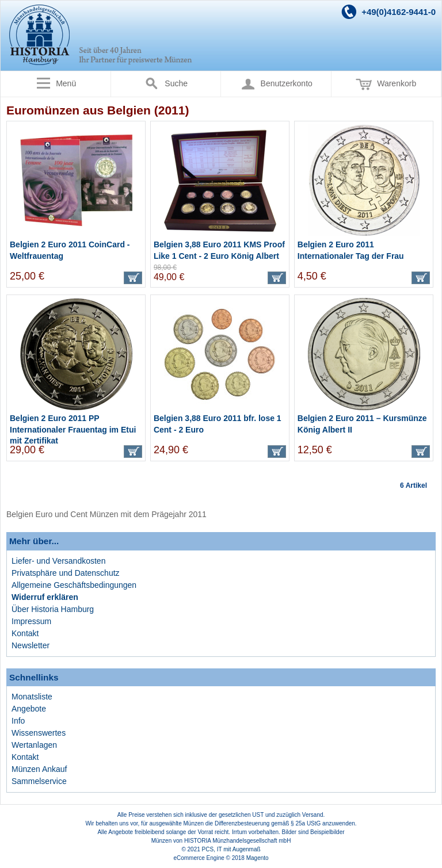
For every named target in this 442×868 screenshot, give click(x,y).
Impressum (31, 621)
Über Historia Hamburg (53, 609)
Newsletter (31, 645)
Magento (258, 858)
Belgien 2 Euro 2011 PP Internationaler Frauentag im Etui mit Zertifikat (73, 429)
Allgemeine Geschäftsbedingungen (74, 585)
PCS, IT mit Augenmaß (231, 849)
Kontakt (25, 633)
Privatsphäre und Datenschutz (66, 573)
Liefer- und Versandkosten (58, 561)
